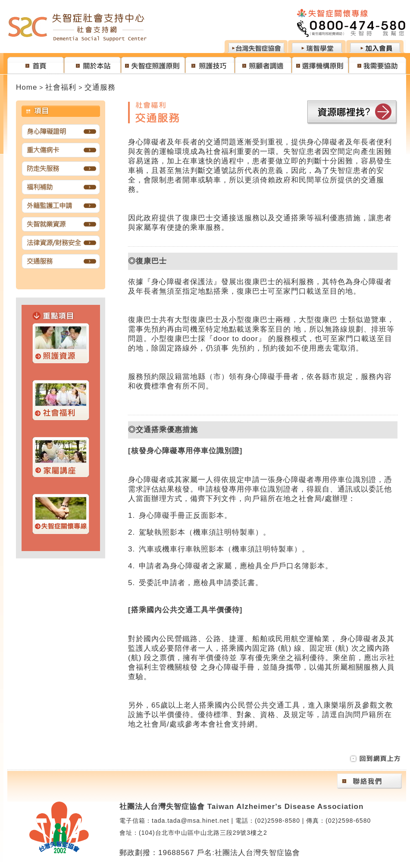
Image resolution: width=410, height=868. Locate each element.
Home (27, 87)
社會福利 (61, 87)
